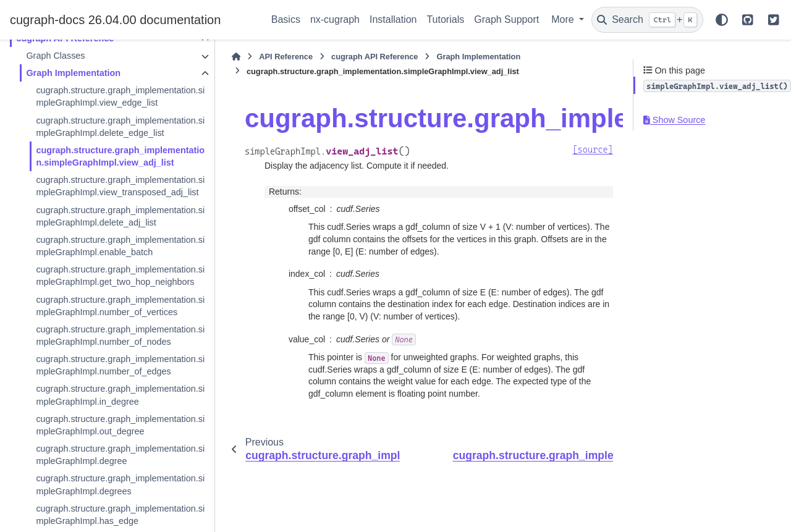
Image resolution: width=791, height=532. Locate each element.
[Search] (647, 20)
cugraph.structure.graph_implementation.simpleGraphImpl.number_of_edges (111, 434)
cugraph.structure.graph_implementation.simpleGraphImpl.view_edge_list (111, 96)
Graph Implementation (73, 73)
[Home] (219, 57)
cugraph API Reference (357, 57)
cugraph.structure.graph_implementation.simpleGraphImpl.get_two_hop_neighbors (111, 307)
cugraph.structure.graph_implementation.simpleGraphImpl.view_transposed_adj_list (111, 205)
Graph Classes (55, 56)
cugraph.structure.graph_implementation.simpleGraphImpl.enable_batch (111, 271)
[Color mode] (722, 20)
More (564, 19)
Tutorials (445, 19)
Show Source (674, 120)
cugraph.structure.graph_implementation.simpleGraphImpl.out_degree (111, 500)
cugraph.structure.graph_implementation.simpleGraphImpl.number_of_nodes (111, 391)
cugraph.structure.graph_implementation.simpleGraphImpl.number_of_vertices (111, 349)
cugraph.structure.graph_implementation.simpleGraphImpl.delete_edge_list (111, 127)
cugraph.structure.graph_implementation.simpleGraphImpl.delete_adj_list (111, 241)
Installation (393, 19)
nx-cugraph (335, 19)
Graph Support (506, 19)
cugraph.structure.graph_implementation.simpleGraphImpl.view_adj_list (112, 163)
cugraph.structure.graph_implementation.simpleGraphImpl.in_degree (111, 470)
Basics (286, 19)
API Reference (269, 57)
